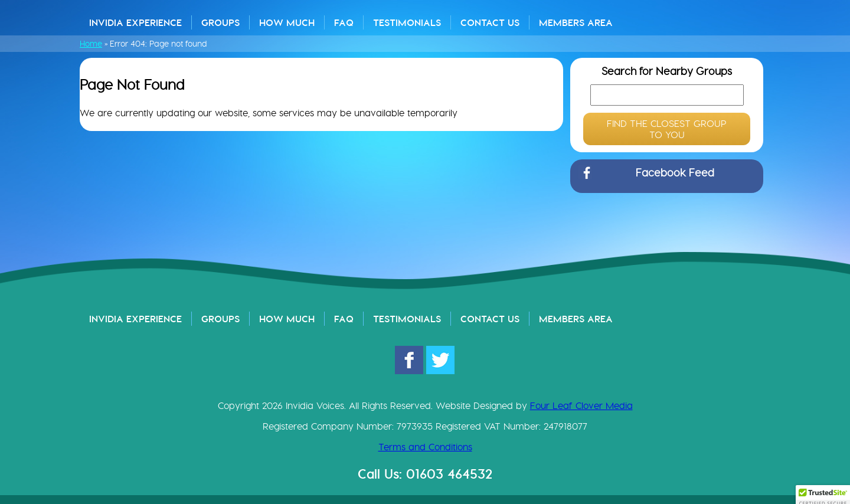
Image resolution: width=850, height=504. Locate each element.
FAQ (344, 22)
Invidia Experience (135, 22)
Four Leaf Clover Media (581, 406)
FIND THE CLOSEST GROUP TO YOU (667, 129)
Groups (220, 22)
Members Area (576, 22)
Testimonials (407, 22)
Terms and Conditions (425, 447)
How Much (287, 22)
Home (91, 44)
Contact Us (490, 22)
